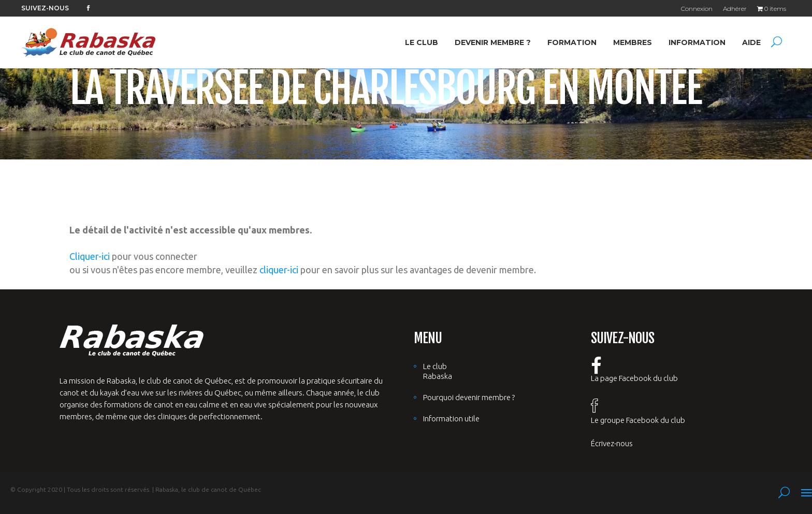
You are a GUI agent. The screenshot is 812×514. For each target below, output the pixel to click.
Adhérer (735, 9)
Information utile (451, 418)
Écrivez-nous (612, 443)
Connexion (697, 9)
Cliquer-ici (90, 256)
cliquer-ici (279, 270)
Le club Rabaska (438, 371)
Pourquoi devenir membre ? (469, 397)
